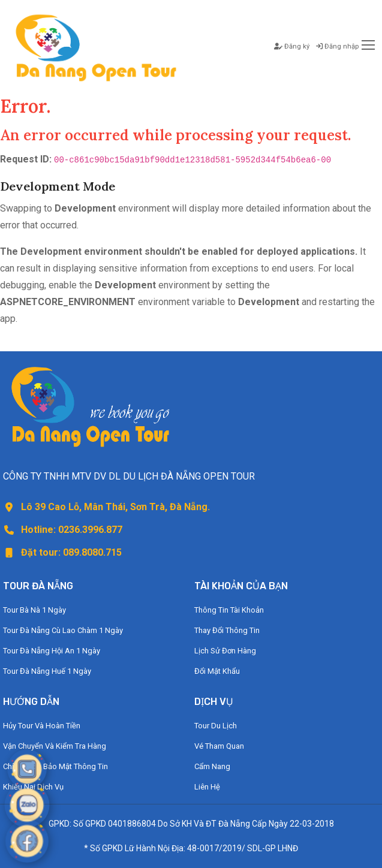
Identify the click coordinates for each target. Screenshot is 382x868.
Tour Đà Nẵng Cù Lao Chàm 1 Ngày (63, 630)
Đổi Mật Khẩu (217, 671)
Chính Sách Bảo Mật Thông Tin (55, 766)
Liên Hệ (207, 787)
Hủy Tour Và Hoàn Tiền (42, 726)
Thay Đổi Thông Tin (227, 630)
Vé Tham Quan (219, 746)
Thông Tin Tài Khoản (229, 610)
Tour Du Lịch (216, 726)
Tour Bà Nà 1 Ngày (34, 610)
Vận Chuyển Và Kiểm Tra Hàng (55, 746)
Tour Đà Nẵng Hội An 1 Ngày (52, 651)
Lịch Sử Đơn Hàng (225, 651)
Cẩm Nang (212, 766)
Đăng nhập (337, 46)
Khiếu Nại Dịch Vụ (33, 787)
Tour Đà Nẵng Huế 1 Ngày (47, 671)
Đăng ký (292, 46)
